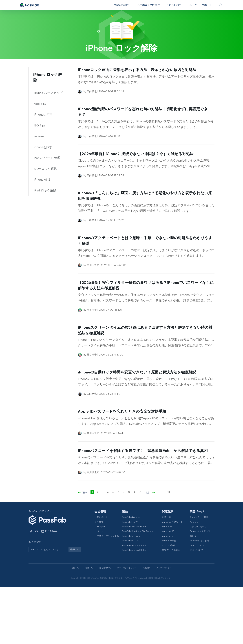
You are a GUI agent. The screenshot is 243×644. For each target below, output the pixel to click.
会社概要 (99, 579)
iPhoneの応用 (43, 114)
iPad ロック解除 (45, 190)
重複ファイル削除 (171, 607)
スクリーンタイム (199, 584)
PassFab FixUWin (131, 579)
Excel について (197, 602)
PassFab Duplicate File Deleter (138, 588)
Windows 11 (168, 584)
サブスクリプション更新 (107, 593)
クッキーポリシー (164, 625)
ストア (193, 5)
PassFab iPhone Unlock (134, 602)
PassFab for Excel (131, 593)
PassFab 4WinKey (131, 574)
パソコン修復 (169, 602)
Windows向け (121, 5)
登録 (75, 607)
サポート (207, 5)
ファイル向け (173, 5)
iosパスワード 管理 (47, 158)
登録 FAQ (75, 625)
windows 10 (168, 588)
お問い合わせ (101, 574)
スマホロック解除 (147, 5)
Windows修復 (169, 598)
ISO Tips (40, 125)
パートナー (100, 584)
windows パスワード (172, 579)
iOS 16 (193, 593)
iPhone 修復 (42, 179)
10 (140, 549)
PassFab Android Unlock (135, 607)
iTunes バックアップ (48, 93)
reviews (39, 136)
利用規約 (146, 625)
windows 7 (168, 593)
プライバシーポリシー (127, 625)
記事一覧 (167, 574)
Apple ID (40, 104)
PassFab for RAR (131, 598)
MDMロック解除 (45, 169)
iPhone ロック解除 (199, 574)
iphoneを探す (43, 147)
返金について (105, 625)
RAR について (197, 607)
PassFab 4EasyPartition (134, 584)
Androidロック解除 (199, 598)
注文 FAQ (89, 625)
